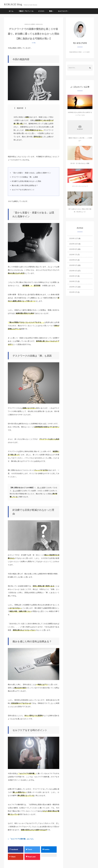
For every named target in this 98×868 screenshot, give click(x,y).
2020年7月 (73, 255)
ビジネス (41, 11)
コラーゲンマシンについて (80, 186)
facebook (14, 849)
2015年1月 (73, 292)
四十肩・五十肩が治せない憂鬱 (80, 163)
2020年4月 (73, 271)
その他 (34, 43)
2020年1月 (73, 287)
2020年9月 (73, 249)
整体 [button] (51, 11)
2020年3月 (73, 276)
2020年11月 (74, 239)
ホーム (11, 11)
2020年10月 (74, 244)
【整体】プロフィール (26, 11)
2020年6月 (73, 260)
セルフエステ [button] (63, 11)
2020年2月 (73, 281)
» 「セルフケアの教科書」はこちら (21, 839)
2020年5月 (73, 265)
